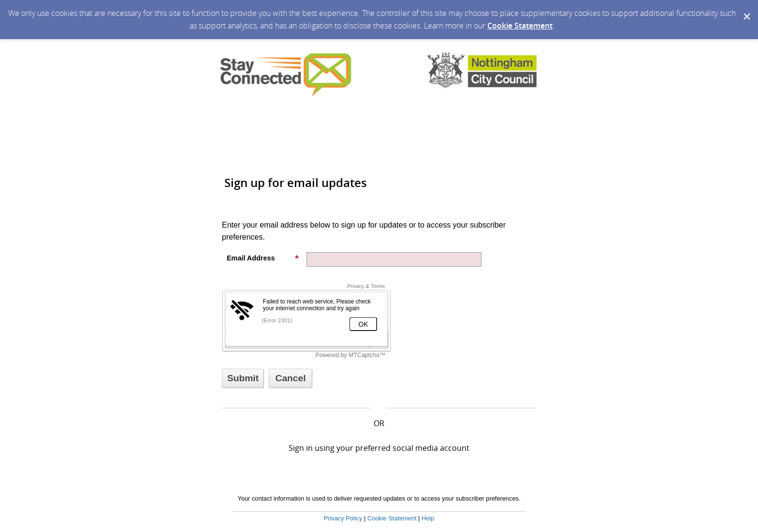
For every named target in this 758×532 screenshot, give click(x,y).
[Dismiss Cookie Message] (746, 9)
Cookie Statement (520, 26)
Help (428, 518)
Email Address (263, 258)
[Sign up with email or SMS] (243, 378)
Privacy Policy (343, 518)
